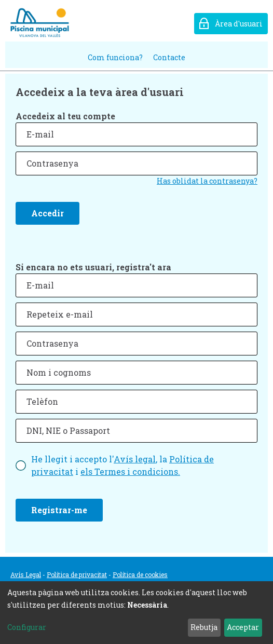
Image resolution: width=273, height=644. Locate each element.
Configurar (27, 627)
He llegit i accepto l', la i (122, 465)
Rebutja (204, 627)
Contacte (169, 57)
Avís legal (135, 459)
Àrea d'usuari (239, 24)
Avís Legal (26, 574)
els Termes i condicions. (130, 471)
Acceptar (243, 627)
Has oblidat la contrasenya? (207, 181)
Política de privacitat (77, 574)
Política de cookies (140, 574)
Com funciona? (115, 57)
